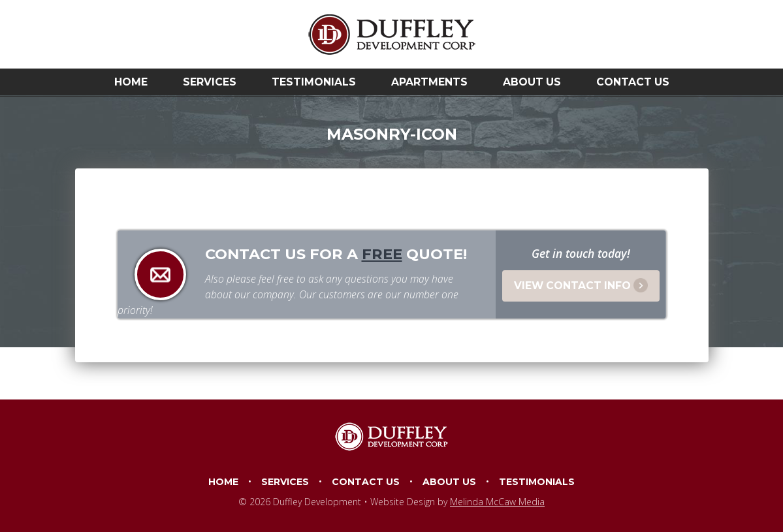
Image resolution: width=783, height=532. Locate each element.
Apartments (429, 82)
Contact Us (633, 82)
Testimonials (314, 82)
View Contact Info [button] (581, 285)
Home (131, 82)
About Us (532, 82)
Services (210, 82)
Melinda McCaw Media (497, 502)
